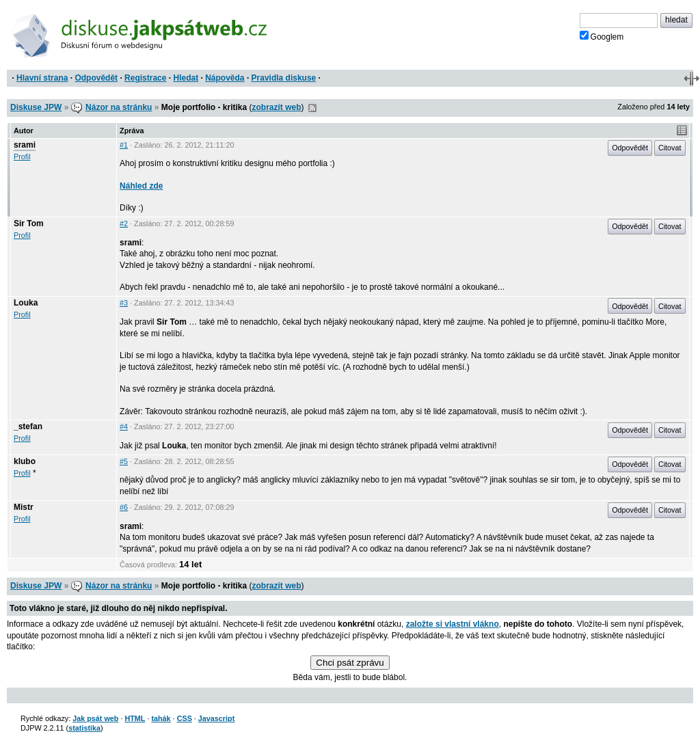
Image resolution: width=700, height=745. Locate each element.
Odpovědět (96, 78)
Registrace (145, 78)
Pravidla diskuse (284, 78)
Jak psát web (95, 718)
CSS (185, 718)
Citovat (670, 148)
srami (25, 145)
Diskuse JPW (36, 107)
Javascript (216, 718)
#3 (124, 303)
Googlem (602, 36)
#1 (124, 145)
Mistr (24, 507)
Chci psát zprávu (350, 663)
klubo (25, 461)
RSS (312, 108)
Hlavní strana (42, 78)
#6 (124, 507)
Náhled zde (141, 186)
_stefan (28, 426)
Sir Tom (29, 223)
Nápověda (225, 78)
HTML (135, 718)
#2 (124, 223)
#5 (124, 461)
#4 (124, 426)
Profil (22, 157)
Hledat (186, 78)
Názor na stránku (119, 107)
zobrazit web (277, 107)
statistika (84, 728)
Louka (26, 303)
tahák (161, 718)
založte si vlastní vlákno (453, 624)
